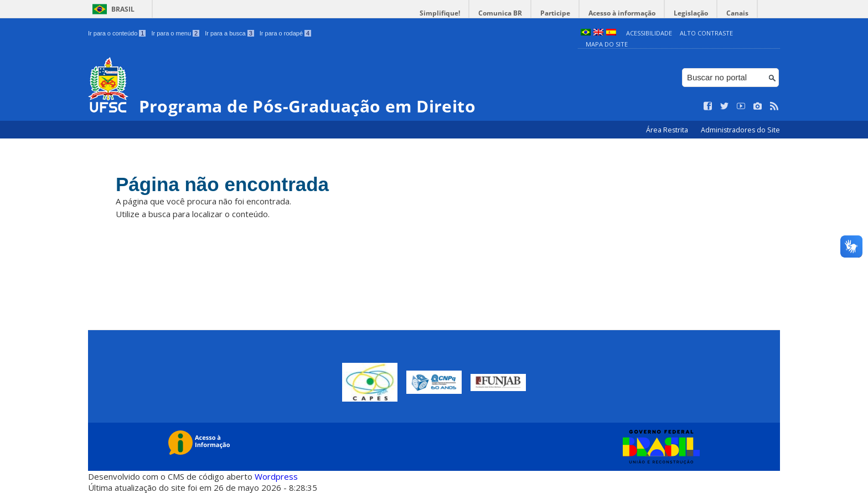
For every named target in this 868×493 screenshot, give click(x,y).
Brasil (123, 9)
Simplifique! (440, 13)
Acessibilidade (649, 33)
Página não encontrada (222, 184)
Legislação (691, 13)
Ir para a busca (229, 33)
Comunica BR (500, 13)
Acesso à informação (622, 13)
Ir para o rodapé (285, 33)
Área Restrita (668, 130)
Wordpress (276, 476)
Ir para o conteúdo (117, 33)
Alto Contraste (706, 33)
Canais (737, 13)
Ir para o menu (175, 33)
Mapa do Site (607, 44)
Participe (555, 13)
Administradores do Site (740, 130)
